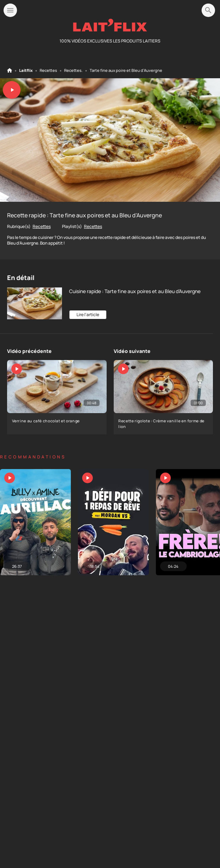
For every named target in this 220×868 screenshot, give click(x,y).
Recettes (48, 70)
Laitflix (26, 70)
